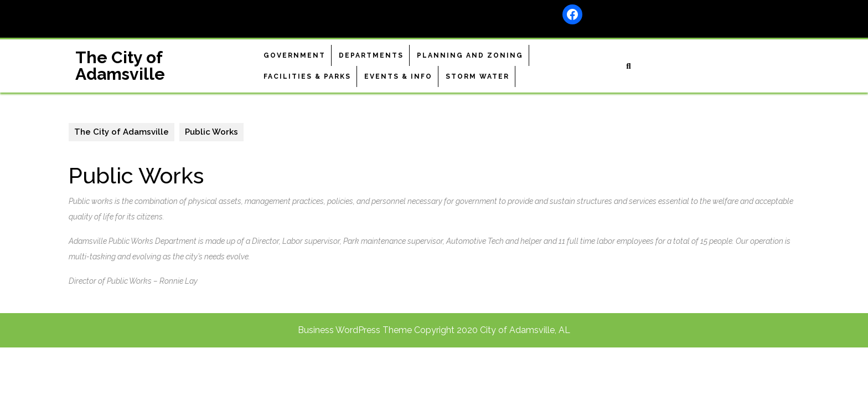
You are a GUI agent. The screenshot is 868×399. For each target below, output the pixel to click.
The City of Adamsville (120, 66)
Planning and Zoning (470, 55)
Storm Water (477, 76)
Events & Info (398, 76)
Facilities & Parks (307, 76)
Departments (371, 55)
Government (294, 55)
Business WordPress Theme (355, 330)
